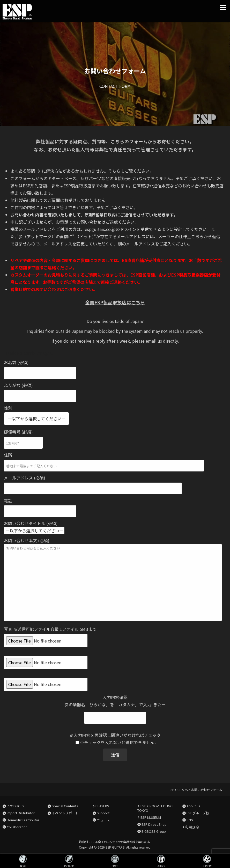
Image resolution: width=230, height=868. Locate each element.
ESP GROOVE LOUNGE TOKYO (156, 808)
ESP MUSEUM (151, 817)
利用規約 (192, 827)
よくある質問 (23, 171)
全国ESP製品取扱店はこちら (115, 302)
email (151, 341)
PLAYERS (102, 806)
